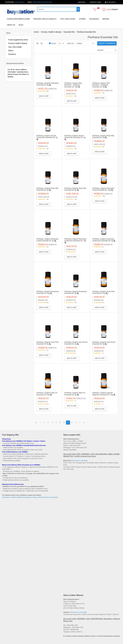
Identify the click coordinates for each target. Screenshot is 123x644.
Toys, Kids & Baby (68, 19)
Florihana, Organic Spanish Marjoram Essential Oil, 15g (103, 394)
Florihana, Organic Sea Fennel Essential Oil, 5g (104, 343)
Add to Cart (44, 96)
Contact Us (67, 576)
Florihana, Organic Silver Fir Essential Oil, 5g (75, 394)
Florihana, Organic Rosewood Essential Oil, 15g (48, 292)
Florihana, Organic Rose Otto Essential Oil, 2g (47, 189)
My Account (67, 610)
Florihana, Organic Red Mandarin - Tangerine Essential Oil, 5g (101, 85)
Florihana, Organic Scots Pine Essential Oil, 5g (48, 343)
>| (84, 422)
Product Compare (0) (107, 43)
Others (82, 19)
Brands (106, 19)
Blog (21, 25)
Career (4, 599)
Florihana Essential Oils (86, 32)
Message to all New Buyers (11, 579)
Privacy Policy (7, 595)
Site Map (66, 579)
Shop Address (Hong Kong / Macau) (14, 583)
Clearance (94, 19)
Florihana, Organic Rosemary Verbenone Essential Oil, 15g (75, 240)
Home (36, 32)
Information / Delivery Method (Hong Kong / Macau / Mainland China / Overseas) (30, 497)
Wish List (66, 614)
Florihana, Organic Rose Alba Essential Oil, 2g (103, 137)
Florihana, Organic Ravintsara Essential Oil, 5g (48, 84)
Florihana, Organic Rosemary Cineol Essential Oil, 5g (47, 240)
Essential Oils (69, 32)
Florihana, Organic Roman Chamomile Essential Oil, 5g (75, 137)
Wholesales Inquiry (8, 592)
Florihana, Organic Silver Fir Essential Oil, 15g (47, 394)
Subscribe (12, 559)
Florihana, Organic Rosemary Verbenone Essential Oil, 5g (103, 240)
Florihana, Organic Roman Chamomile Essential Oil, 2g (47, 137)
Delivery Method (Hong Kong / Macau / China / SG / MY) (20, 586)
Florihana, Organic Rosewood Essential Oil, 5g (75, 292)
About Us (11, 25)
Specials (5, 612)
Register (115, 9)
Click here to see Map (79, 461)
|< (36, 422)
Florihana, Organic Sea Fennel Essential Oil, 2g (76, 343)
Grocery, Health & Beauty (45, 19)
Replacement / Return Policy (11, 590)
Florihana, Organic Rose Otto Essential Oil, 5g (75, 189)
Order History (68, 612)
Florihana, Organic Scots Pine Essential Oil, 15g (103, 292)
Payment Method (8, 588)
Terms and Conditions (9, 597)
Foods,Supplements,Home (18, 19)
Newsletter (67, 617)
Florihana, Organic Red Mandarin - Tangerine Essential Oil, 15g (73, 85)
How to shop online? (9, 581)
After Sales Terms (8, 576)
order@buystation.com (42, 2)
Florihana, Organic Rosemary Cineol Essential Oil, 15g (103, 189)
